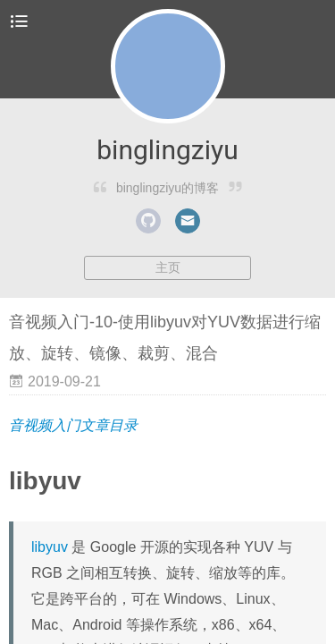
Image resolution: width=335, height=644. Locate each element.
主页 (168, 267)
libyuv (50, 547)
